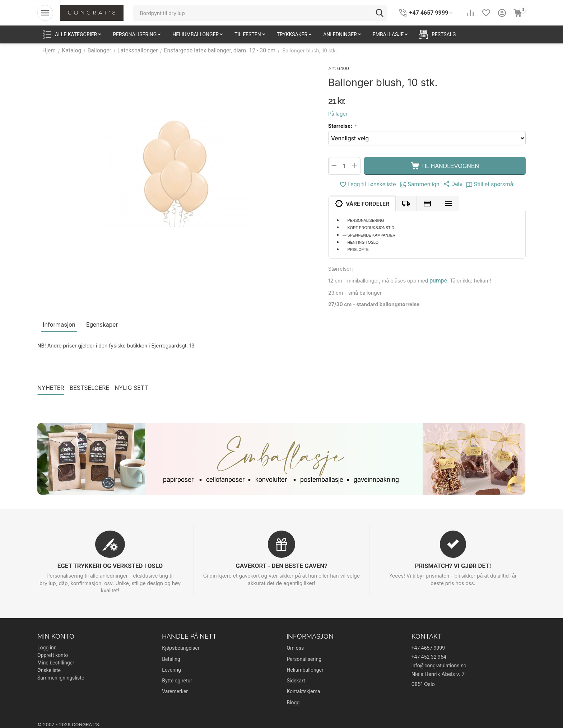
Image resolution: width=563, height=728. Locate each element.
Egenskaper (99, 323)
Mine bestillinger (56, 661)
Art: (332, 68)
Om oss (295, 647)
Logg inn (47, 646)
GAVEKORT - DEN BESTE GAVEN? (281, 564)
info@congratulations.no (439, 664)
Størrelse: (341, 126)
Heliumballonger (305, 668)
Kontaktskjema (303, 690)
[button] (450, 184)
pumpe (437, 280)
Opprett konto (53, 654)
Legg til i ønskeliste (372, 185)
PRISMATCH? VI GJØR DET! (453, 564)
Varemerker (175, 690)
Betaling (171, 658)
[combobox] (260, 13)
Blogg (293, 701)
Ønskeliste (49, 669)
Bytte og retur (177, 679)
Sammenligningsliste (61, 676)
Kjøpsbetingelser (181, 647)
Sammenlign (420, 185)
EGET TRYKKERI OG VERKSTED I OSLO (110, 564)
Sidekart (296, 679)
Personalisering (304, 658)
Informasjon (58, 323)
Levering (171, 668)
